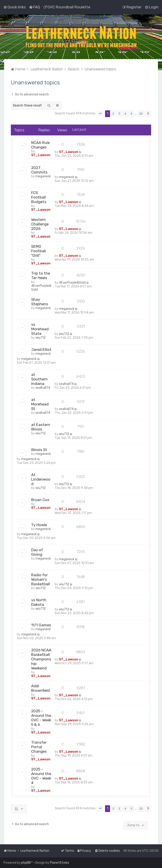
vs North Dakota (39, 602)
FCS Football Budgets (39, 197)
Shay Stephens (40, 302)
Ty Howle (39, 525)
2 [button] (113, 114)
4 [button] (125, 114)
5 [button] (131, 114)
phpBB (26, 863)
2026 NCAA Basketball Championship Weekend (41, 659)
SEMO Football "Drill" (39, 251)
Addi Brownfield (40, 688)
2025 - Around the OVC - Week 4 (41, 776)
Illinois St (39, 450)
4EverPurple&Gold (72, 283)
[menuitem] (35, 7)
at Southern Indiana (39, 379)
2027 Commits (39, 170)
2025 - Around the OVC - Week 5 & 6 (41, 718)
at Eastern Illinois (41, 427)
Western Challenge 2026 (40, 224)
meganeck (43, 176)
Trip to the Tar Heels (41, 275)
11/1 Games (41, 625)
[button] (100, 114)
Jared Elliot (41, 350)
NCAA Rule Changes (40, 145)
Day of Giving (37, 552)
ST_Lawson (41, 155)
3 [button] (119, 114)
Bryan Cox (40, 500)
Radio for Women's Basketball (41, 579)
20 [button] (141, 114)
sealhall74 (43, 388)
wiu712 (41, 338)
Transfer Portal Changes (39, 747)
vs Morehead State (40, 329)
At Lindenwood (41, 479)
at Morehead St (40, 404)
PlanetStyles (60, 863)
